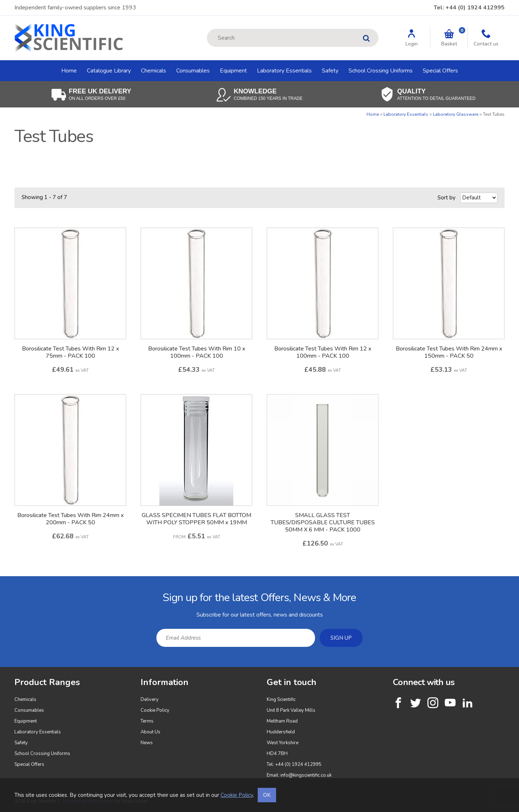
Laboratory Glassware (456, 114)
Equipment (233, 71)
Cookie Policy (155, 710)
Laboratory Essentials (284, 71)
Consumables (193, 71)
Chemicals (154, 71)
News (147, 743)
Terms (147, 721)
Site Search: (207, 29)
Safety (330, 71)
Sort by (447, 198)
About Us (150, 732)
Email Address (0, 582)
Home (69, 71)
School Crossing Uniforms (381, 71)
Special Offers (440, 71)
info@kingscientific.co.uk (306, 775)
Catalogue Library (109, 71)
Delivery (150, 700)
